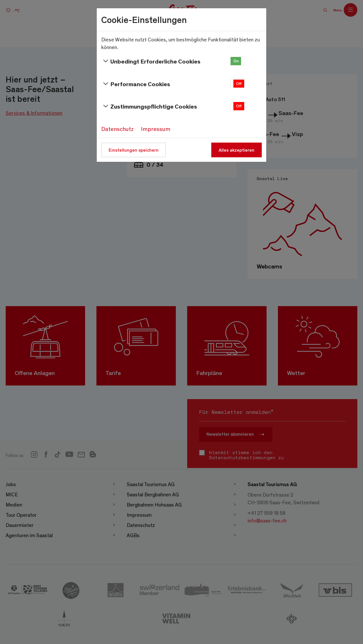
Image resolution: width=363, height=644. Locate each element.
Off (239, 83)
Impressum (156, 129)
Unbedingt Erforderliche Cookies (151, 61)
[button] (237, 61)
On (236, 61)
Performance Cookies (136, 84)
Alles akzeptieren (237, 150)
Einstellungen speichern (134, 150)
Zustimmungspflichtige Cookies (149, 106)
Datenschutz (117, 129)
